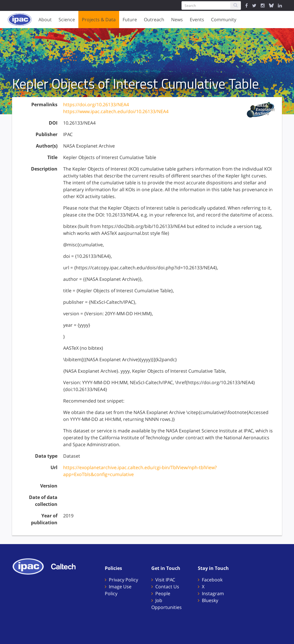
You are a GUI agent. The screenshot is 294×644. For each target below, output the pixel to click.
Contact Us (167, 587)
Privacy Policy (123, 580)
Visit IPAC (165, 580)
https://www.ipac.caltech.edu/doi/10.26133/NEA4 (116, 111)
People (163, 593)
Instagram (213, 593)
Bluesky (210, 600)
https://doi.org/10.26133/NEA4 (96, 105)
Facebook (212, 580)
